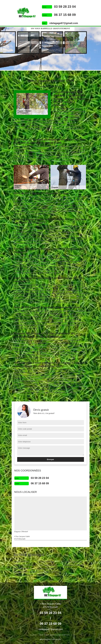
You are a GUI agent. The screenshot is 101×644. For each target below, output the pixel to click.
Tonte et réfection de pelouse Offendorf (47, 567)
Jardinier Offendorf (21, 562)
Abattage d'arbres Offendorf (25, 572)
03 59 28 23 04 (65, 7)
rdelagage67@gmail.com (64, 23)
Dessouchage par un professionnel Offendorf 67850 (74, 565)
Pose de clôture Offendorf (24, 565)
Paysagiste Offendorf (22, 568)
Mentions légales (50, 639)
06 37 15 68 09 (65, 15)
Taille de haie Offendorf (23, 575)
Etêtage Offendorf (46, 562)
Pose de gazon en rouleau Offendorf (50, 574)
